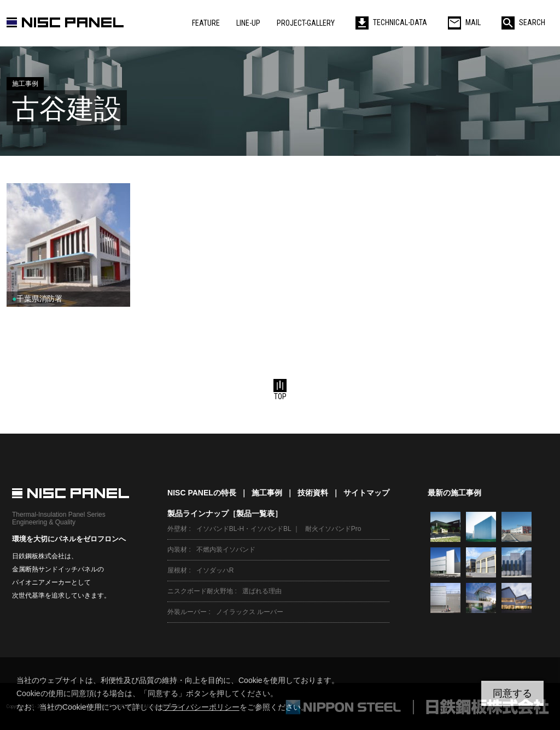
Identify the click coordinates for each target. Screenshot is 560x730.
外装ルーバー (187, 612)
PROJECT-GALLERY (306, 23)
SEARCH (523, 22)
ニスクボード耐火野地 (200, 591)
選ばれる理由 (262, 591)
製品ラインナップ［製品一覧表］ (225, 513)
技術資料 (313, 493)
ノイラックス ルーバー (250, 612)
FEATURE (206, 23)
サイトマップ (366, 493)
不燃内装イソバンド (226, 550)
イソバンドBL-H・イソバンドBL (244, 529)
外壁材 (177, 529)
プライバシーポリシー (201, 707)
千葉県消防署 (37, 299)
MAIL (464, 22)
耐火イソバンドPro (333, 529)
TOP (280, 390)
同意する (512, 693)
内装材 (177, 550)
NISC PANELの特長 (202, 493)
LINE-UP (248, 23)
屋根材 (177, 570)
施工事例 (267, 493)
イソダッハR (215, 570)
